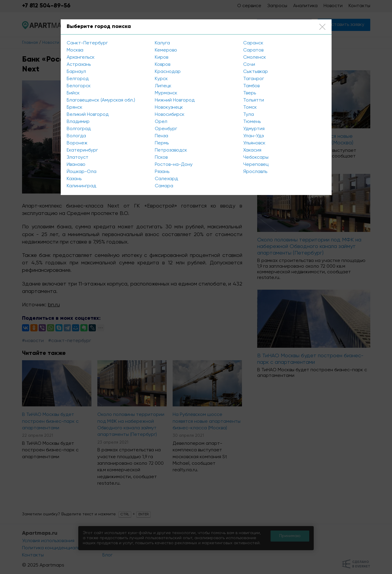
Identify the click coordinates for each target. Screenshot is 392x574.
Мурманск (166, 93)
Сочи (249, 65)
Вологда (76, 136)
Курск (161, 79)
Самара (164, 186)
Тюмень (252, 122)
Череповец (256, 165)
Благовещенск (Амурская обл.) (101, 100)
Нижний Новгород (175, 100)
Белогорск (79, 86)
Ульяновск (254, 143)
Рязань (162, 172)
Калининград (81, 186)
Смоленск (255, 57)
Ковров (163, 65)
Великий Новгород (88, 115)
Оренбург (166, 129)
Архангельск (81, 57)
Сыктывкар (256, 72)
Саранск (253, 43)
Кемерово (166, 50)
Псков (161, 157)
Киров (161, 57)
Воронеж (77, 143)
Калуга (162, 43)
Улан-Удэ (254, 136)
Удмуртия (254, 129)
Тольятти (254, 100)
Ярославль (255, 172)
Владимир (78, 122)
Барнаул (76, 72)
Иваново (76, 165)
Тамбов (251, 86)
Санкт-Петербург (87, 43)
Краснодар (168, 72)
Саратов (253, 50)
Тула (249, 115)
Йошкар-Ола (82, 172)
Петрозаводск (171, 150)
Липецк (163, 86)
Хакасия (252, 150)
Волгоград (79, 129)
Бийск (73, 93)
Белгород (78, 79)
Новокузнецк (169, 107)
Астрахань (79, 65)
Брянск (75, 107)
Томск (250, 107)
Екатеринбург (82, 150)
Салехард (166, 179)
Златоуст (78, 157)
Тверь (250, 93)
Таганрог (254, 79)
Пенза (161, 136)
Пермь (162, 143)
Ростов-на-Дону (174, 165)
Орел (161, 122)
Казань (74, 179)
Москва (75, 50)
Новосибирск (170, 115)
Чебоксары (256, 157)
